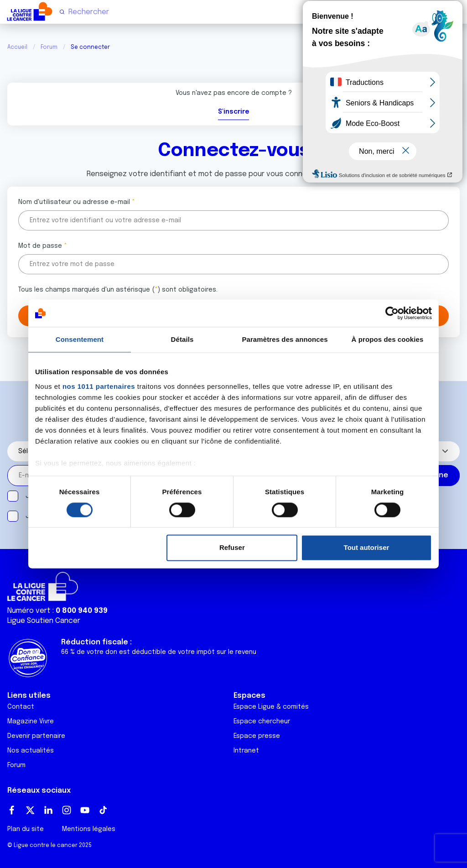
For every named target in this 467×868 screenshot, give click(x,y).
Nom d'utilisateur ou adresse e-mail (74, 202)
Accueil (17, 47)
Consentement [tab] (80, 339)
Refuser (232, 548)
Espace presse (257, 736)
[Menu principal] (456, 11)
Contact (21, 707)
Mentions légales (89, 829)
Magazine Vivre (31, 722)
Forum (49, 47)
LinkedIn (48, 810)
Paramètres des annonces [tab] (285, 339)
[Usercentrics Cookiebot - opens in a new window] (392, 313)
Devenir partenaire (36, 736)
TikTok (103, 810)
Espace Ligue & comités (271, 707)
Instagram (67, 810)
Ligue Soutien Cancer (44, 621)
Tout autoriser (367, 548)
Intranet (246, 751)
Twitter (30, 810)
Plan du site (26, 829)
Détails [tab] (182, 339)
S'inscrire (233, 112)
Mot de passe (40, 246)
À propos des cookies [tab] (388, 339)
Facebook (12, 810)
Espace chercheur (262, 722)
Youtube (85, 810)
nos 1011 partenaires (99, 386)
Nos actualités (31, 751)
